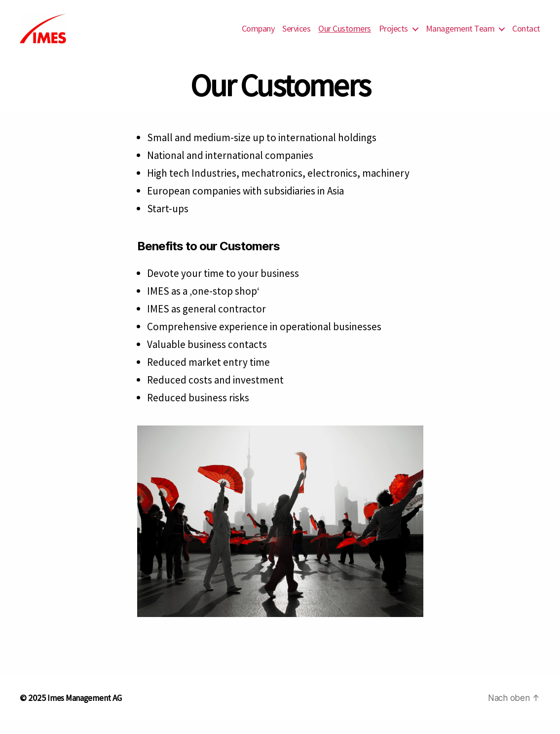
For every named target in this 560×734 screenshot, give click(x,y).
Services (296, 36)
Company (258, 36)
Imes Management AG (87, 713)
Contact (526, 36)
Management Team (460, 36)
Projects (393, 36)
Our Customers (345, 36)
